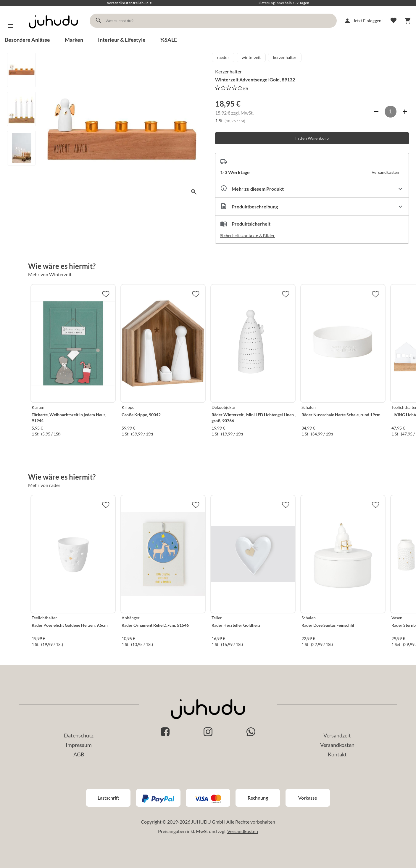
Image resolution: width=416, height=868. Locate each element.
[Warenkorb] (408, 21)
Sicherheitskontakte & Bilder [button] (247, 236)
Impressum (79, 745)
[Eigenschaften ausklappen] (312, 189)
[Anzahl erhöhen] (405, 112)
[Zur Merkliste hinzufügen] (106, 294)
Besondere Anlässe (27, 40)
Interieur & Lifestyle (122, 40)
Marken (74, 40)
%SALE (169, 40)
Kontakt (337, 754)
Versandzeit (337, 735)
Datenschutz (79, 735)
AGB (79, 754)
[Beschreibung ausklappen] (312, 206)
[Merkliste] (394, 21)
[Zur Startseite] (53, 34)
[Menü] (11, 26)
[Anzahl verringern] (376, 112)
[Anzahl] (391, 112)
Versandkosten (337, 745)
